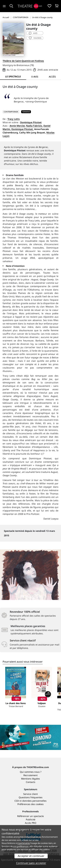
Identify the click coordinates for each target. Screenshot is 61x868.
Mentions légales (30, 779)
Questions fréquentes (31, 797)
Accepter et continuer (31, 856)
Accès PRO (31, 823)
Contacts (31, 782)
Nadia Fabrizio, (34, 126)
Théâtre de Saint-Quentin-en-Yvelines (23, 61)
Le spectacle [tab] (13, 76)
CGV (17, 801)
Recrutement (30, 775)
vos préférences (21, 846)
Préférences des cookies (30, 804)
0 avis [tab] (35, 77)
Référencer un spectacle (30, 816)
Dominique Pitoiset (31, 122)
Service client (30, 794)
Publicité (31, 819)
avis (33, 33)
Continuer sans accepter (31, 863)
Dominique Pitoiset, (22, 129)
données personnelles (34, 801)
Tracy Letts (14, 119)
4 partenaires (24, 843)
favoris (35, 38)
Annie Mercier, (17, 126)
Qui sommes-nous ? (31, 772)
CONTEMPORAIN (11, 112)
